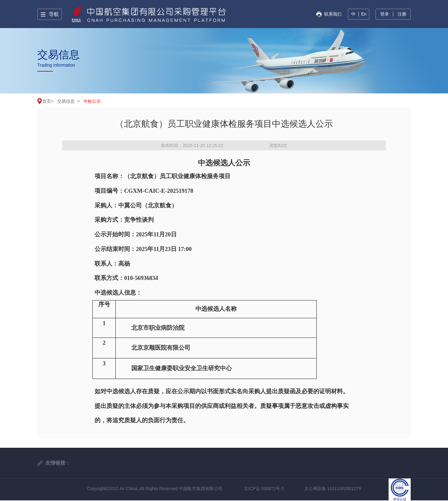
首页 (47, 101)
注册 (402, 14)
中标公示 (92, 101)
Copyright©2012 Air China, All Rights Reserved (133, 489)
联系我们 (333, 14)
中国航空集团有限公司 (201, 489)
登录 (385, 14)
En (364, 14)
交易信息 (66, 101)
